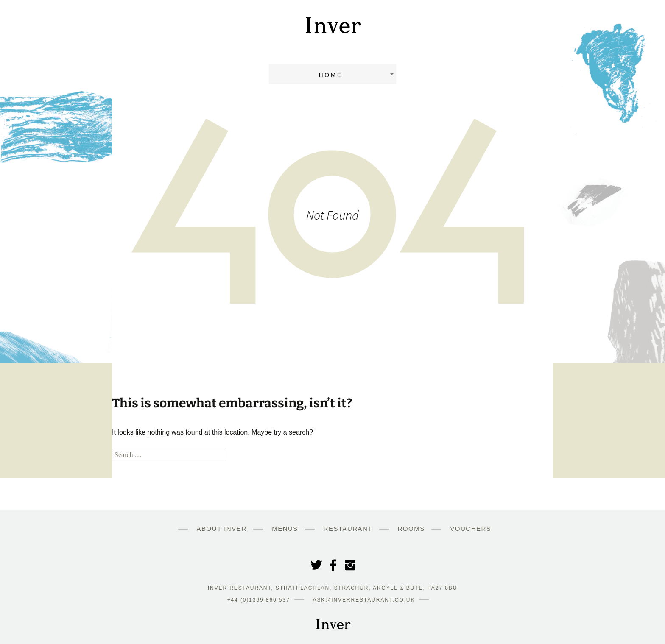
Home (331, 75)
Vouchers (471, 528)
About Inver (222, 528)
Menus (285, 528)
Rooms (411, 528)
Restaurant (348, 528)
